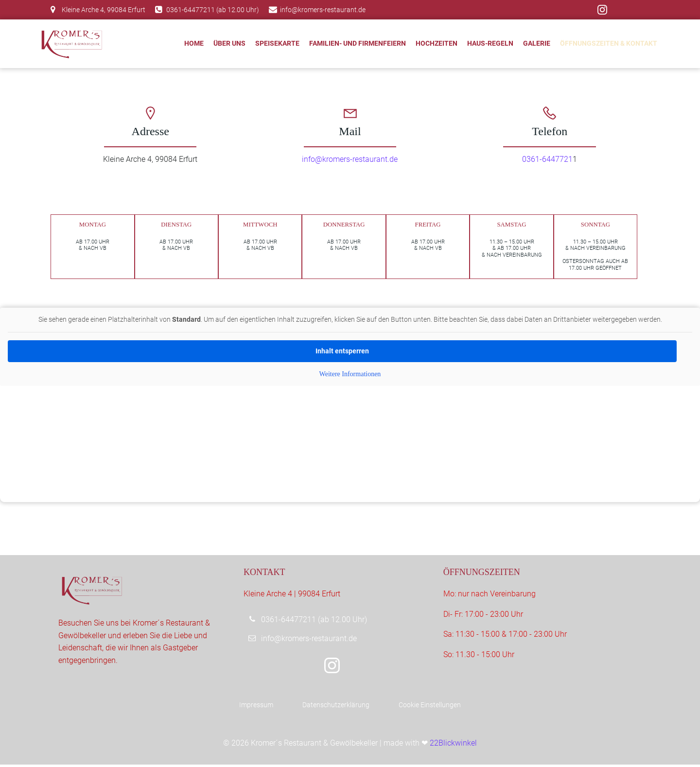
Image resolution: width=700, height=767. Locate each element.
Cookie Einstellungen (430, 707)
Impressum (256, 707)
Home (194, 43)
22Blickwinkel (453, 745)
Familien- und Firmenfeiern (358, 43)
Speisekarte (277, 43)
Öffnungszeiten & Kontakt (609, 43)
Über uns (229, 43)
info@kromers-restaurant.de (350, 159)
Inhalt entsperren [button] (342, 352)
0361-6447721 (547, 159)
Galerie (537, 43)
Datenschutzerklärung (336, 707)
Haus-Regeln (490, 43)
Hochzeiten (437, 43)
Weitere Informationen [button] (350, 375)
